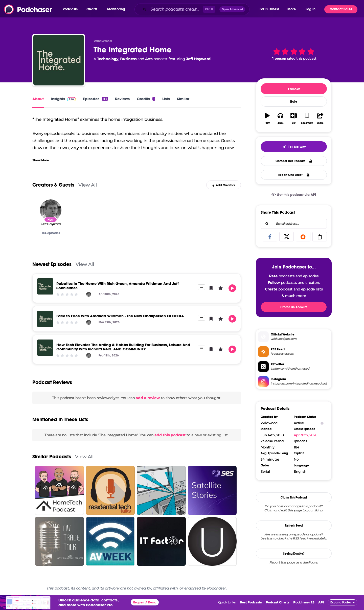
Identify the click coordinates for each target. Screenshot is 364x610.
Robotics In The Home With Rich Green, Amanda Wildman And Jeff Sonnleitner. (118, 286)
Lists (166, 99)
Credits (146, 99)
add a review (148, 398)
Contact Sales (341, 9)
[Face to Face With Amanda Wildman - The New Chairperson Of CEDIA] (45, 319)
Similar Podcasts (52, 457)
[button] (71, 9)
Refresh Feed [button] (294, 526)
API (321, 602)
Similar (183, 99)
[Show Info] (322, 423)
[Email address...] (294, 224)
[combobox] (197, 9)
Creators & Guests (53, 185)
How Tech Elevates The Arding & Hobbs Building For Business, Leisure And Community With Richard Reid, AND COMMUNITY (123, 347)
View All (88, 185)
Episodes (95, 99)
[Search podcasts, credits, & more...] (175, 9)
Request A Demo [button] (145, 602)
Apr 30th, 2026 (305, 435)
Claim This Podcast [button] (294, 498)
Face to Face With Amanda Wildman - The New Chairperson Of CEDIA (120, 316)
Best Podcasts (251, 602)
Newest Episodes (52, 264)
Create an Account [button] (294, 307)
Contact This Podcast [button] (294, 161)
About (38, 99)
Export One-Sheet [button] (294, 175)
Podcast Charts (277, 602)
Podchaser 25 (304, 602)
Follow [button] (294, 89)
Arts (149, 59)
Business (128, 59)
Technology (108, 59)
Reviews (122, 99)
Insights (63, 99)
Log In (311, 9)
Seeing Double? (294, 554)
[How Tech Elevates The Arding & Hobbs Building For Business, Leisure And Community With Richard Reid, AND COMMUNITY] (45, 348)
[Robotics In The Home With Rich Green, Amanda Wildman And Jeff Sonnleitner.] (45, 286)
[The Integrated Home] (59, 60)
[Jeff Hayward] (51, 210)
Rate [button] (294, 102)
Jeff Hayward (198, 59)
